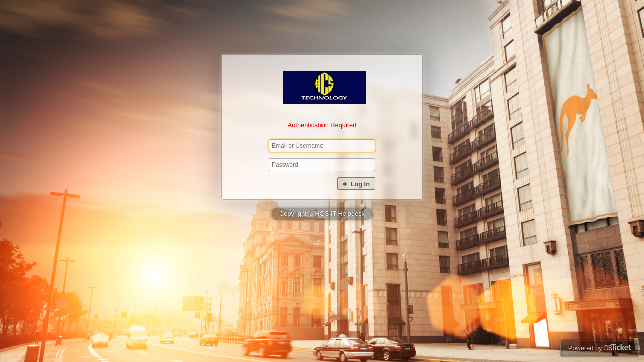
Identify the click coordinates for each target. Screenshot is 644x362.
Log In (356, 184)
